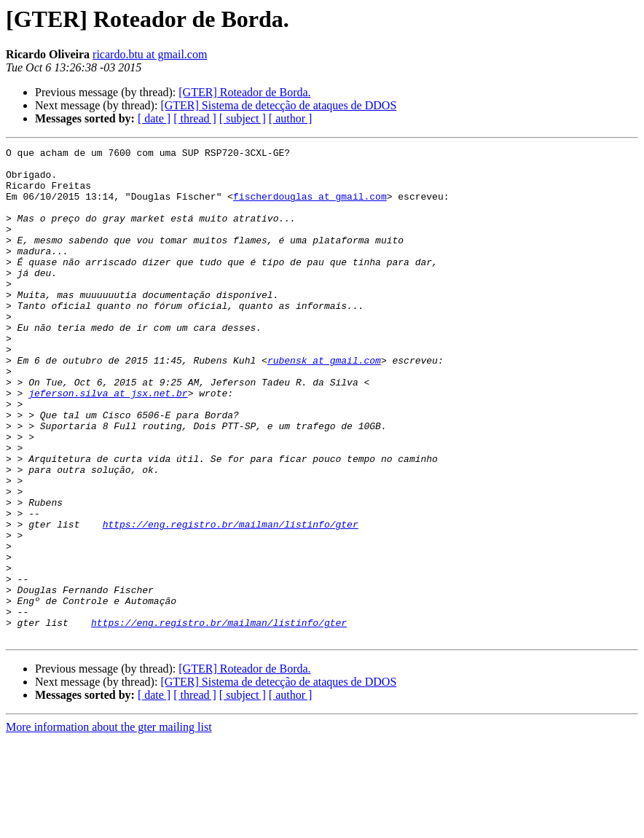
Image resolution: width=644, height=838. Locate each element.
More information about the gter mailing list (109, 825)
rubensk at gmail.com (324, 404)
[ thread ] (195, 118)
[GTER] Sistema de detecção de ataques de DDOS (278, 105)
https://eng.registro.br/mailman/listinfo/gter (231, 600)
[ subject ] (243, 118)
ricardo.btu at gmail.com (150, 54)
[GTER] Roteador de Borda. (244, 92)
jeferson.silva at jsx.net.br (108, 443)
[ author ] (291, 118)
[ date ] (154, 118)
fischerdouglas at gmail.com (310, 207)
